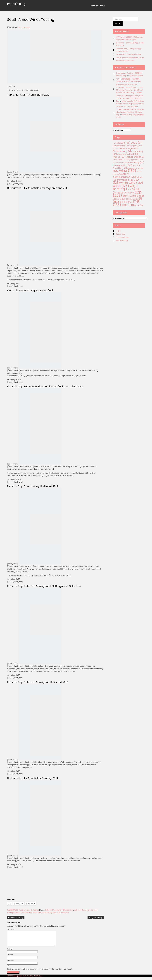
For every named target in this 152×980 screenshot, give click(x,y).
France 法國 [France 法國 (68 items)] (135, 157)
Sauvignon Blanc (14, 913)
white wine (37, 913)
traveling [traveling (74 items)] (125, 180)
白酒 (63, 913)
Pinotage (86, 910)
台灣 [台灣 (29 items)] (131, 193)
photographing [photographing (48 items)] (122, 165)
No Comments (24, 27)
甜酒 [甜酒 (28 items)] (133, 199)
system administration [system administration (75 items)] (124, 175)
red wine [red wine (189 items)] (124, 171)
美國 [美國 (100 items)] (128, 205)
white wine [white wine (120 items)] (132, 183)
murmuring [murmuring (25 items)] (121, 163)
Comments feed (123, 237)
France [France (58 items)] (119, 157)
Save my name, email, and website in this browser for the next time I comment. (40, 972)
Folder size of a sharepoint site (128, 54)
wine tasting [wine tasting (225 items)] (125, 187)
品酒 (59, 913)
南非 (55, 913)
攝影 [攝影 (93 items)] (128, 196)
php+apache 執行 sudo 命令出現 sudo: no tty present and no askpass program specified (130, 104)
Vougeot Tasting (96, 918)
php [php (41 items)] (136, 165)
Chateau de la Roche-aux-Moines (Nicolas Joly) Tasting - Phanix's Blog (130, 112)
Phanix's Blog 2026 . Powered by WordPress (25, 979)
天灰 (117, 79)
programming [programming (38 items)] (135, 168)
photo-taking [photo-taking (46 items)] (136, 162)
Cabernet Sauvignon (54, 910)
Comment (12, 929)
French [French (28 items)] (117, 160)
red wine (94, 910)
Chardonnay (68, 910)
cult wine (78, 910)
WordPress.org (122, 240)
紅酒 (67, 913)
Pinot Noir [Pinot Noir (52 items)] (120, 168)
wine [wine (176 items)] (121, 186)
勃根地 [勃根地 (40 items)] (123, 193)
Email (10, 958)
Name (10, 952)
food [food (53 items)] (134, 154)
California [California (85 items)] (122, 151)
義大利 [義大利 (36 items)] (139, 205)
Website (10, 963)
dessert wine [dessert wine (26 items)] (123, 154)
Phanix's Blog (16, 4)
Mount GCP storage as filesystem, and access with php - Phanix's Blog (130, 98)
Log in (118, 231)
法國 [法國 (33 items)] (116, 199)
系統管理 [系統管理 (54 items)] (126, 202)
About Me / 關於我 (98, 6)
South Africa (27, 913)
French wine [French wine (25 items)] (127, 160)
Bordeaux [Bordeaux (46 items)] (120, 146)
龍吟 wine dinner (136, 76)
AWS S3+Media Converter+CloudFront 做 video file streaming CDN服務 (129, 90)
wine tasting (47, 913)
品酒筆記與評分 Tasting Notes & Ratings (23, 910)
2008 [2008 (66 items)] (125, 143)
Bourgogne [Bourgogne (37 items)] (133, 146)
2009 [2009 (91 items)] (137, 143)
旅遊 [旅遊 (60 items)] (139, 196)
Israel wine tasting (16, 918)
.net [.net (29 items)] (116, 143)
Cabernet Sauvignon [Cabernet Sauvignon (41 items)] (127, 148)
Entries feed (121, 234)
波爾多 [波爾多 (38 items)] (124, 199)
